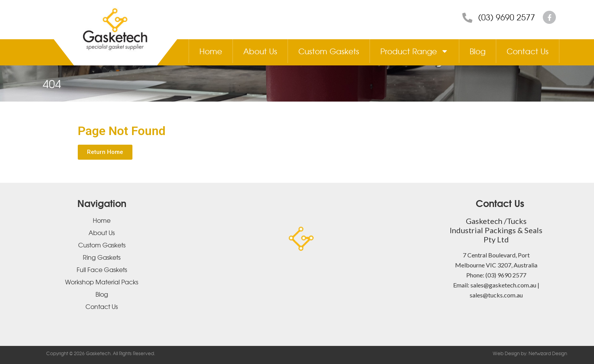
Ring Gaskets (102, 257)
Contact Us (528, 51)
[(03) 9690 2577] (467, 18)
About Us (260, 51)
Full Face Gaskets (102, 269)
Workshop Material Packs (102, 282)
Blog (478, 51)
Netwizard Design (547, 353)
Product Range (414, 51)
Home (211, 51)
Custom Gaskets (329, 51)
